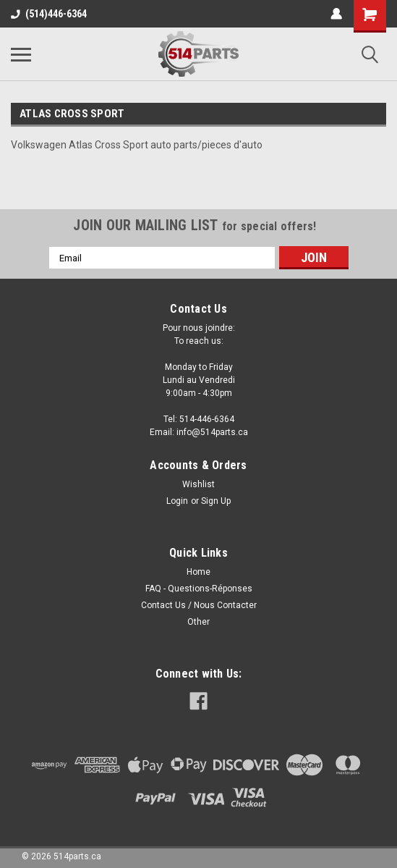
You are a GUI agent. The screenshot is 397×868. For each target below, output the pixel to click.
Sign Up (216, 501)
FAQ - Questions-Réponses (199, 589)
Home (198, 572)
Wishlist (198, 484)
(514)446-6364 (49, 14)
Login (177, 501)
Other (198, 622)
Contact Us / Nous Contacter (199, 605)
